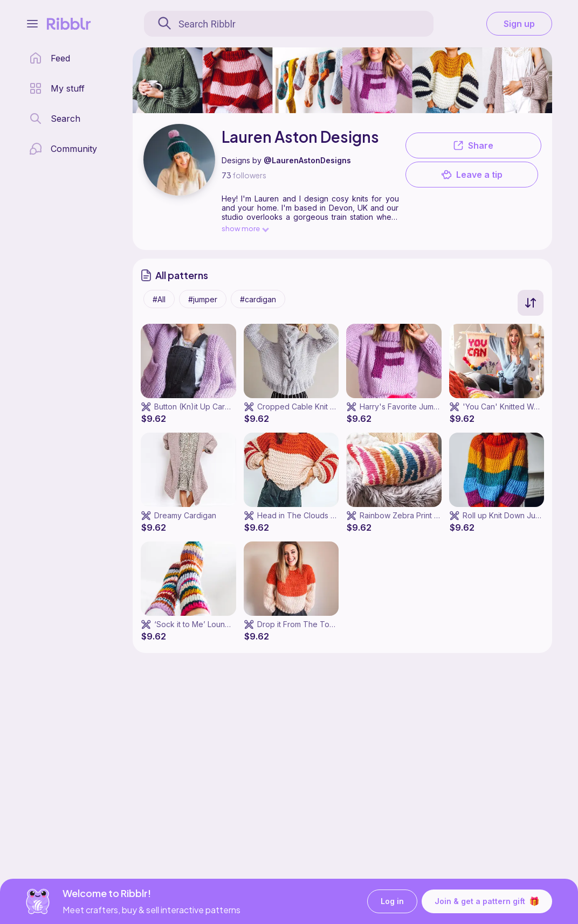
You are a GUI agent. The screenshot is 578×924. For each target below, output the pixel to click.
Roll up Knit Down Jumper (508, 515)
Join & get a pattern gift (487, 901)
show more (245, 228)
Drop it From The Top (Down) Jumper (325, 624)
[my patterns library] (57, 88)
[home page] (50, 58)
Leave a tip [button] (472, 175)
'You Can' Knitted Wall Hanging (518, 407)
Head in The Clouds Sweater (309, 515)
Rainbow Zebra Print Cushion (411, 515)
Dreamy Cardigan (185, 515)
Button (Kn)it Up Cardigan (199, 407)
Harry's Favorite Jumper (403, 407)
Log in (392, 902)
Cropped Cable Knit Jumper (307, 407)
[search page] (55, 119)
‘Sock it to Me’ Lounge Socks (207, 624)
